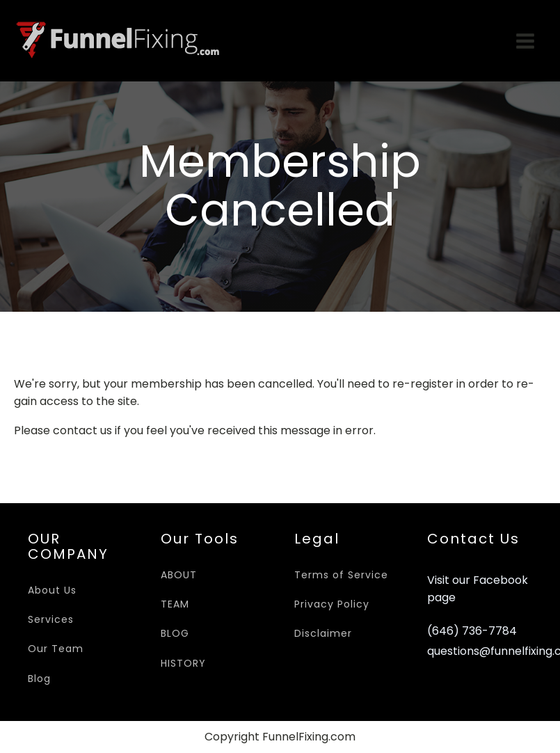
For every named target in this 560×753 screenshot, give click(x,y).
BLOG (175, 633)
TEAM (175, 604)
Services (51, 619)
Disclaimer (323, 633)
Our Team (56, 649)
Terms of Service (341, 575)
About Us (52, 590)
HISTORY (183, 663)
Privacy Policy (332, 604)
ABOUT (179, 575)
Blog (39, 679)
